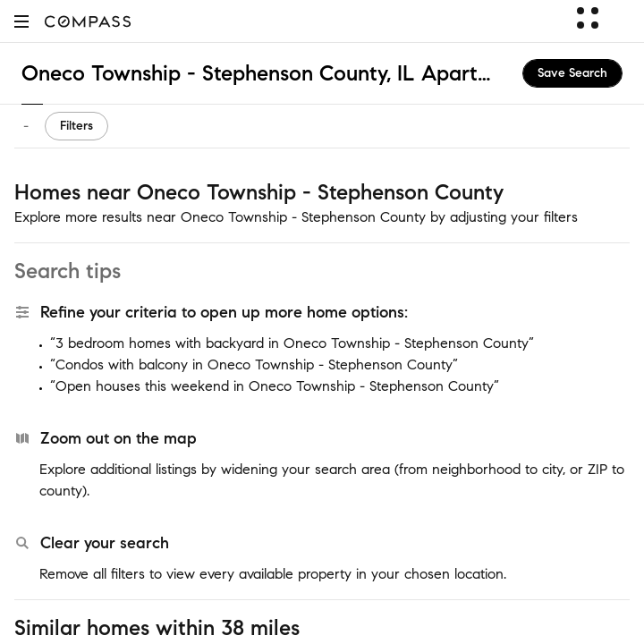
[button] (21, 21)
